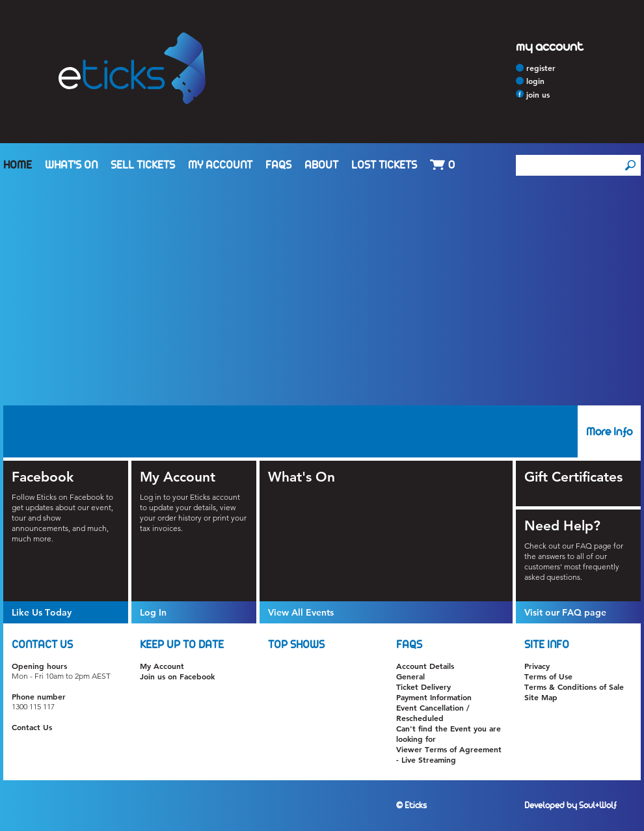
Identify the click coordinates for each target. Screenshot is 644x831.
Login (535, 81)
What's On (71, 165)
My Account (220, 165)
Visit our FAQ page (565, 612)
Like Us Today (42, 612)
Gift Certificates (573, 477)
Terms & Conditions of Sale (574, 687)
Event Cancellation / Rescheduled (433, 713)
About (321, 165)
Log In (153, 612)
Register (541, 68)
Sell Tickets (143, 165)
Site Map (541, 697)
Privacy (537, 666)
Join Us (538, 94)
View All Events (301, 612)
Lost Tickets (384, 165)
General (410, 676)
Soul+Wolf (598, 806)
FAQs (278, 165)
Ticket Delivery (423, 687)
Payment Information (434, 697)
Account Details (425, 666)
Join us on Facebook (177, 676)
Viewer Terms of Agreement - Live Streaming (449, 754)
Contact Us (32, 727)
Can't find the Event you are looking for (449, 733)
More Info (609, 432)
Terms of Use (548, 676)
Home (18, 165)
